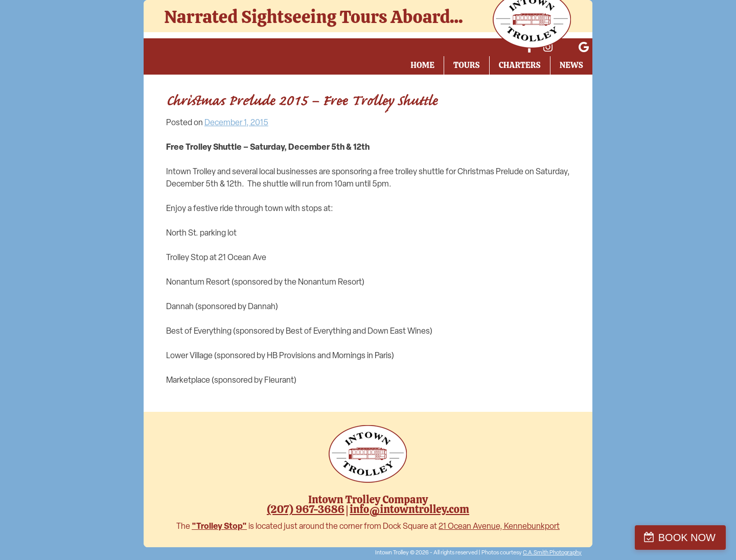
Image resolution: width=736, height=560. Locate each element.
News (571, 65)
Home (422, 65)
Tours (467, 65)
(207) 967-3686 (306, 509)
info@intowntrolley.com (409, 509)
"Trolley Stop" (219, 527)
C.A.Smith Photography (552, 553)
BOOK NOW (687, 538)
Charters (520, 65)
